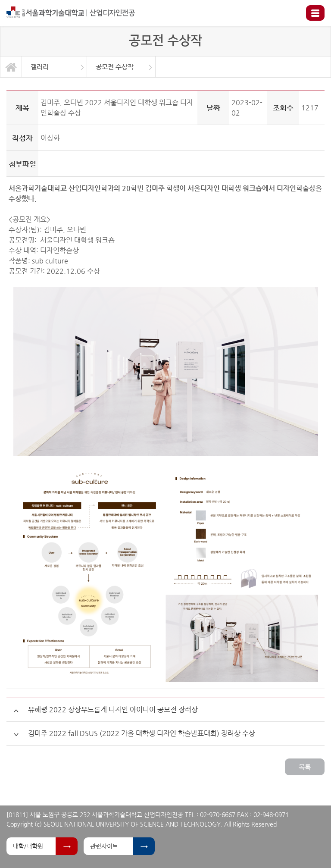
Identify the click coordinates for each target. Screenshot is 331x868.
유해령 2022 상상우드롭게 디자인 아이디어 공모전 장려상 (113, 710)
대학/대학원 (28, 846)
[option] (55, 67)
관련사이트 (104, 846)
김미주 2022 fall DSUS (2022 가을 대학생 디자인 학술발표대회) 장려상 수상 (142, 733)
